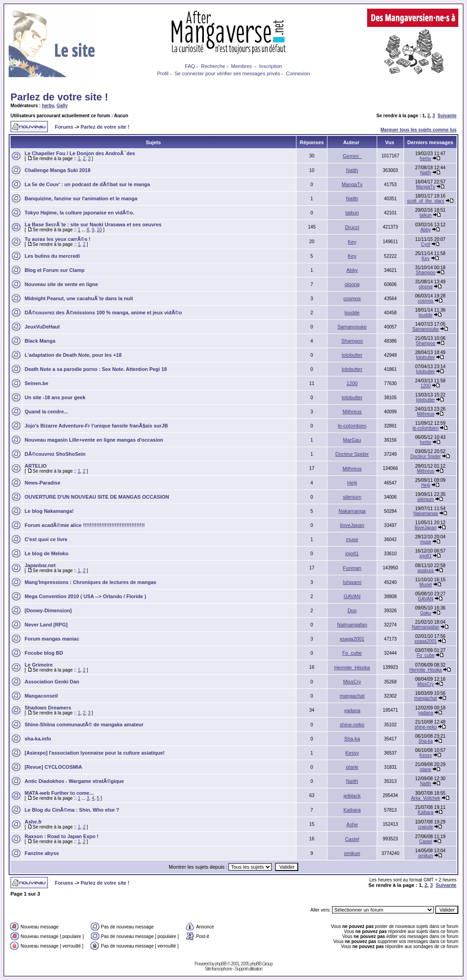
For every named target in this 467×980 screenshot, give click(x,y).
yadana (352, 710)
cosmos (352, 298)
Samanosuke (352, 327)
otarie (352, 767)
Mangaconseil (41, 696)
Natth (352, 170)
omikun (352, 853)
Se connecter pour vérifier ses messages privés (227, 73)
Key (352, 242)
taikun (352, 213)
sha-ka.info (38, 739)
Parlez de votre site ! (59, 97)
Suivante (447, 116)
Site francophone (218, 969)
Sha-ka (352, 739)
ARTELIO (36, 466)
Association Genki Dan (52, 682)
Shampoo (426, 273)
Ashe (352, 824)
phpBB (221, 964)
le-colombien (352, 426)
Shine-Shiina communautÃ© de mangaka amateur (84, 725)
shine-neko (352, 725)
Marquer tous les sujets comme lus (418, 130)
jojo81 (352, 553)
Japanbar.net (40, 565)
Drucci (352, 227)
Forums (64, 127)
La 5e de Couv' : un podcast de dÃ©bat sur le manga (87, 184)
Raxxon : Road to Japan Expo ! (62, 836)
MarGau (352, 440)
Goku (425, 613)
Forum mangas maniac (52, 639)
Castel (352, 839)
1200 (352, 383)
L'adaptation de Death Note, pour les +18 (73, 355)
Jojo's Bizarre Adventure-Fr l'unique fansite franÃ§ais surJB (96, 426)
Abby (426, 230)
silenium (352, 497)
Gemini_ (352, 156)
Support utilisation (249, 969)
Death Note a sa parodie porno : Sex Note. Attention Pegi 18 (96, 369)
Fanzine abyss (42, 853)
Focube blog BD (44, 653)
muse (352, 539)
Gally (62, 106)
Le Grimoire (39, 665)
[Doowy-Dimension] (48, 610)
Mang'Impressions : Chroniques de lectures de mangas (91, 582)
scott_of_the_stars (425, 201)
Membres (242, 66)
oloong (352, 284)
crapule (426, 827)
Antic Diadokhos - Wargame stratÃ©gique (74, 781)
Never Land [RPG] (46, 625)
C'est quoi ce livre (46, 539)
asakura (425, 571)
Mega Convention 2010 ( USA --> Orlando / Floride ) (85, 596)
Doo (352, 610)
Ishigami (352, 582)
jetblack (352, 796)
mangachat (352, 696)
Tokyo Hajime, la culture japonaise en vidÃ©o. (79, 213)
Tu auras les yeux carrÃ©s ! (57, 239)
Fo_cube (352, 653)
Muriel (425, 585)
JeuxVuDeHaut (42, 327)
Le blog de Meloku (47, 553)
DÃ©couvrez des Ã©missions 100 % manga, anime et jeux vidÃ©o (103, 313)
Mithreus (352, 412)
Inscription (270, 66)
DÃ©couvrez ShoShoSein (55, 454)
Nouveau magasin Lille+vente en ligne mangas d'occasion (94, 440)
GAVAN (352, 596)
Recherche (213, 66)
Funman (352, 568)
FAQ (190, 66)
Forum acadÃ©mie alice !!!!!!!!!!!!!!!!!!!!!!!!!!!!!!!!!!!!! (85, 525)
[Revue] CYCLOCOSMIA (53, 767)
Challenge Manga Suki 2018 (57, 170)
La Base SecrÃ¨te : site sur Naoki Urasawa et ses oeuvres (93, 224)
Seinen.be (36, 383)
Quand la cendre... (46, 412)
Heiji (352, 483)
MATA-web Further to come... (59, 793)
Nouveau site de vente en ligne (61, 284)
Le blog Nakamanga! (49, 511)
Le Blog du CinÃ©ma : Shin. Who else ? (72, 810)
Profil (163, 73)
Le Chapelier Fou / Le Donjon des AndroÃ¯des (80, 153)
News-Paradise (42, 483)
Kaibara (352, 810)
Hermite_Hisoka (352, 667)
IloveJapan (352, 525)
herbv (48, 106)
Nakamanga (352, 511)
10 (99, 230)
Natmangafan (352, 625)
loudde (352, 313)
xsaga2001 (352, 639)
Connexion (298, 73)
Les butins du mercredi (52, 256)
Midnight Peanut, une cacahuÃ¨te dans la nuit (79, 298)
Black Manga (40, 341)
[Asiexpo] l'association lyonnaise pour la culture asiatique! (95, 753)
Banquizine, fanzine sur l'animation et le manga (81, 198)
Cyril (425, 244)
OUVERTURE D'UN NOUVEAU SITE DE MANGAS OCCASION (97, 497)
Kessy (352, 753)
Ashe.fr (33, 822)
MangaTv (352, 184)
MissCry (352, 682)
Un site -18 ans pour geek (55, 397)
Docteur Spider (352, 454)
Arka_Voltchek (425, 798)
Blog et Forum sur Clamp (54, 270)
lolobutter (352, 355)
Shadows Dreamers (48, 708)
